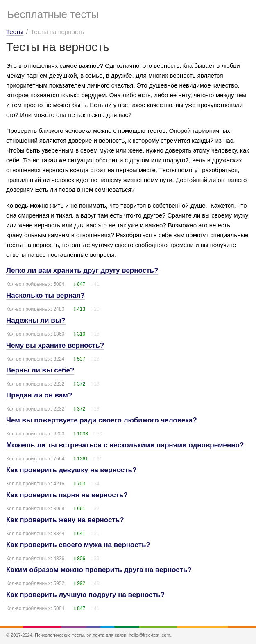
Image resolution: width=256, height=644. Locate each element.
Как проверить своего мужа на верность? (78, 545)
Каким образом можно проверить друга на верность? (99, 570)
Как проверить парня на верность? (67, 495)
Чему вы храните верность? (55, 345)
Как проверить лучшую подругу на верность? (85, 595)
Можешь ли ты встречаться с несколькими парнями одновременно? (125, 445)
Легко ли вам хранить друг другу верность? (82, 270)
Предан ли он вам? (39, 395)
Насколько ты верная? (45, 295)
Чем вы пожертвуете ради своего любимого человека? (102, 420)
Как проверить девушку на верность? (71, 470)
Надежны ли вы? (36, 320)
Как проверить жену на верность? (65, 520)
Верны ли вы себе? (40, 370)
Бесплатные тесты (53, 14)
